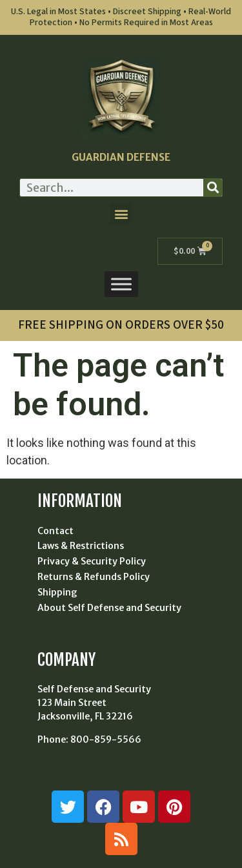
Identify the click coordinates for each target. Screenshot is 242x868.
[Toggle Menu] (121, 284)
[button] (121, 214)
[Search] (213, 188)
